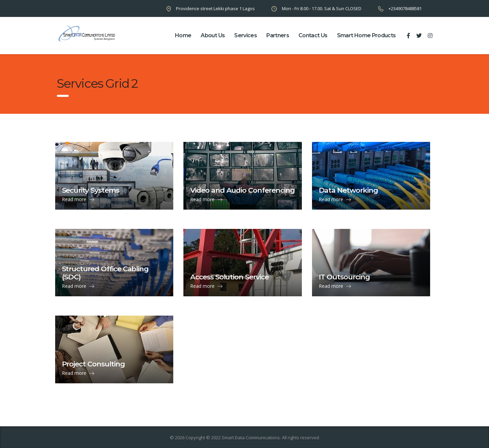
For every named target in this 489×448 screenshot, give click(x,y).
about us (213, 35)
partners (278, 35)
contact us (313, 35)
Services (246, 35)
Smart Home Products (366, 35)
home (183, 35)
